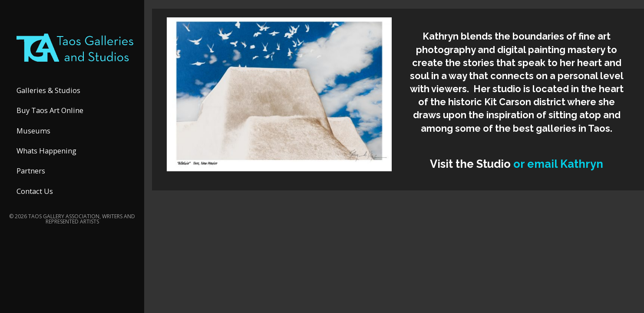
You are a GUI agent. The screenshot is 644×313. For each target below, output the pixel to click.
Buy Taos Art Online (50, 110)
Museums (33, 131)
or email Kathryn (558, 164)
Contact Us (35, 191)
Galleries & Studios (48, 90)
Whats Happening (46, 151)
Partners (31, 171)
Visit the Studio (472, 164)
